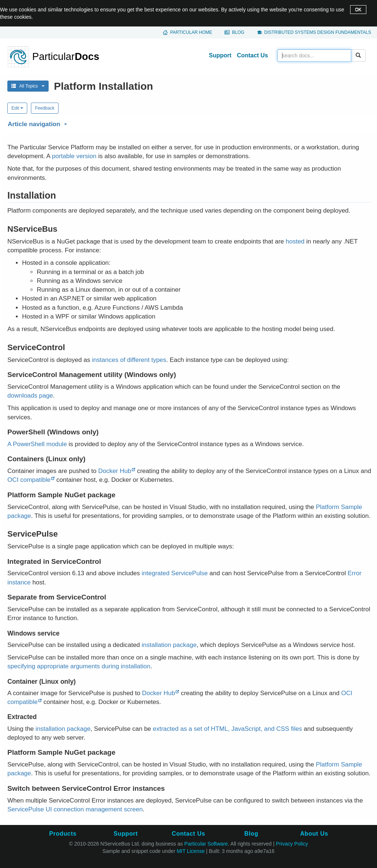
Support (220, 55)
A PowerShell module (37, 444)
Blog (238, 32)
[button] (188, 123)
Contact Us (253, 55)
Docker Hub (115, 471)
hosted (295, 241)
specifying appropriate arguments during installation (79, 666)
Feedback (45, 108)
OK (358, 10)
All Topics (28, 86)
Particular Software (206, 844)
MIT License (191, 851)
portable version (74, 156)
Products (63, 834)
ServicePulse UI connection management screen (75, 809)
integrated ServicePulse (175, 573)
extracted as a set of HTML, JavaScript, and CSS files (227, 729)
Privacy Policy (292, 844)
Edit (17, 108)
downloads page (30, 396)
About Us (314, 834)
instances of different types (129, 360)
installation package (169, 645)
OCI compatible (29, 480)
